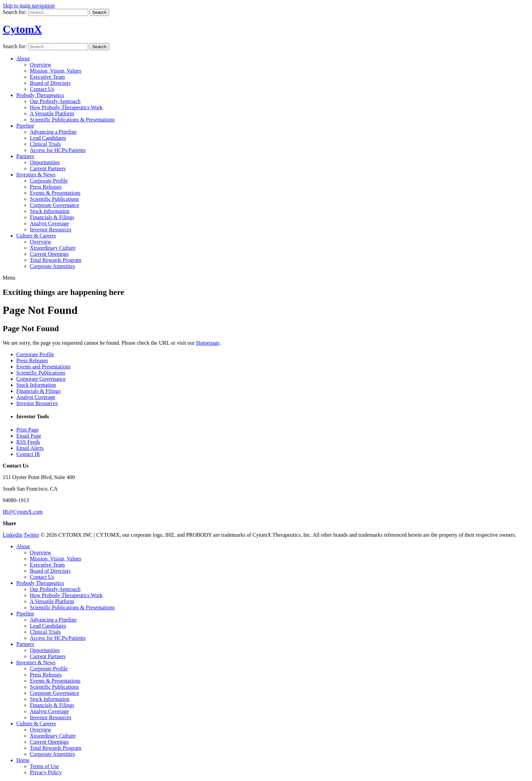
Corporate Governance (54, 205)
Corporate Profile (49, 181)
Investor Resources (51, 230)
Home (23, 760)
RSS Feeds (28, 442)
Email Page (29, 436)
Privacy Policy (46, 772)
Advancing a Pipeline (53, 132)
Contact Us (42, 89)
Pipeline (25, 126)
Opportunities (45, 162)
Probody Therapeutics (40, 95)
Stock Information (50, 211)
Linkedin (13, 535)
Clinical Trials (45, 144)
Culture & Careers (36, 236)
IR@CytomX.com (23, 512)
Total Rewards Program (56, 260)
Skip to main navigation (29, 6)
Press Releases (46, 187)
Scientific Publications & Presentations (72, 120)
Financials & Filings (52, 217)
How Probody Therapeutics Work (66, 107)
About (23, 59)
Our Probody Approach (55, 101)
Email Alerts (30, 448)
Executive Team (47, 77)
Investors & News (36, 175)
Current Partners (48, 168)
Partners (25, 156)
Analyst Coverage (49, 223)
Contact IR (28, 454)
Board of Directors (50, 83)
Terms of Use (44, 766)
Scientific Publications (54, 199)
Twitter (31, 535)
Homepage (208, 343)
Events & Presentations (55, 193)
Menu (9, 278)
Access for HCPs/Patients (58, 150)
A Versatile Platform (52, 113)
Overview (41, 65)
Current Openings (49, 254)
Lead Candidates (48, 138)
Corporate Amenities (52, 266)
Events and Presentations (43, 367)
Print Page (27, 430)
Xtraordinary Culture (53, 248)
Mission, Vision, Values (55, 71)
